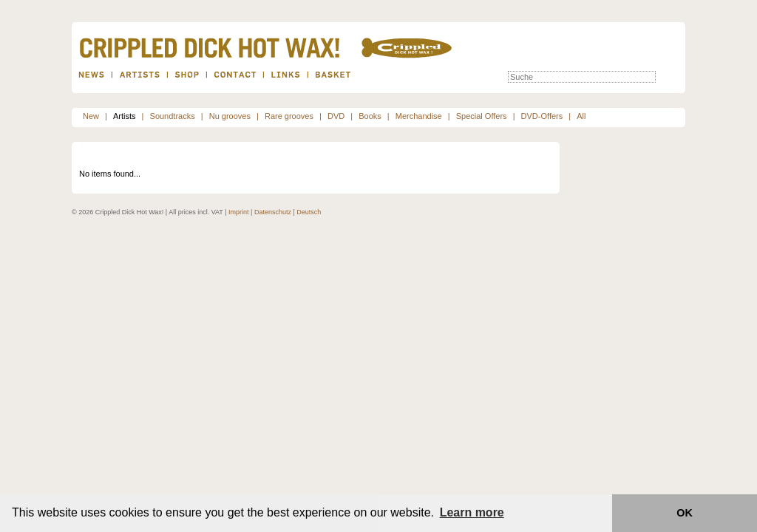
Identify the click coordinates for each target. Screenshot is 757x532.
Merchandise (419, 116)
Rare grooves (289, 116)
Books (370, 116)
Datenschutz (273, 212)
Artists (125, 116)
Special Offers (482, 116)
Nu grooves (230, 116)
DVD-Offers (542, 116)
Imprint (239, 212)
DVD (336, 116)
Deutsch (309, 212)
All (581, 116)
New (91, 116)
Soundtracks (173, 116)
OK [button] (685, 513)
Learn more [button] (472, 512)
